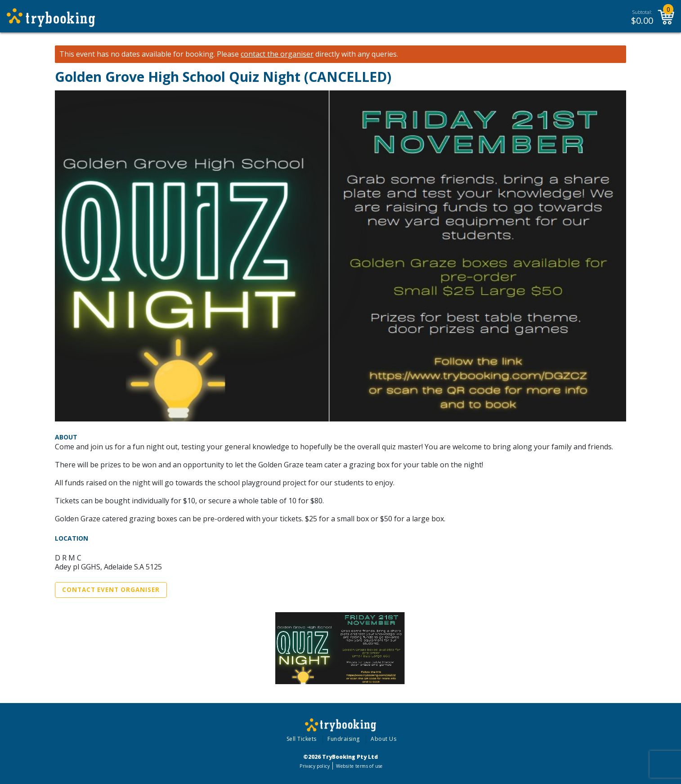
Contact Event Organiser (111, 590)
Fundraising (344, 739)
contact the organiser (277, 54)
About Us (383, 739)
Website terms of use (359, 766)
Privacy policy (315, 766)
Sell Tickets (302, 739)
